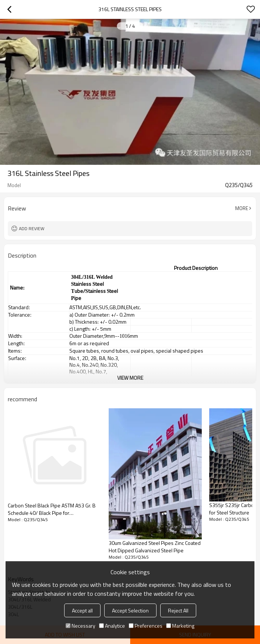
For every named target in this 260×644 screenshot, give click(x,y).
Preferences (146, 626)
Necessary (80, 626)
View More (130, 378)
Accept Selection (130, 610)
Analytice (112, 626)
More (242, 208)
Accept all (82, 610)
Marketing (180, 626)
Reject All (178, 610)
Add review (32, 228)
